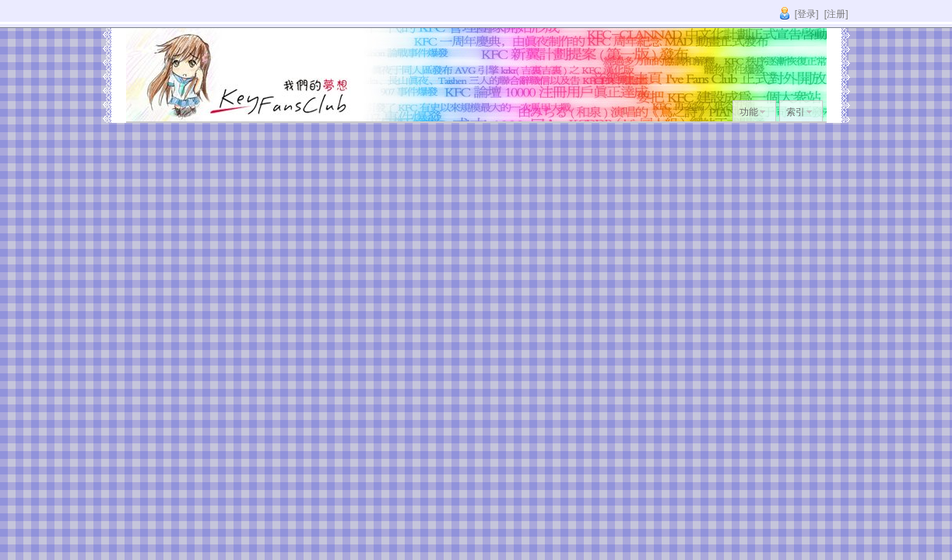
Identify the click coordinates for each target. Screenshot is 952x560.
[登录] (807, 14)
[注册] (836, 14)
